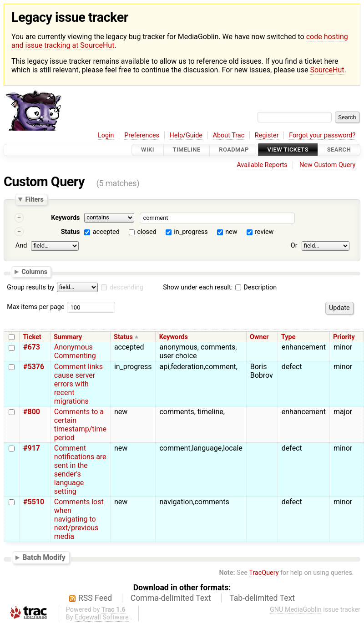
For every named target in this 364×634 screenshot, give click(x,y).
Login (106, 135)
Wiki (148, 150)
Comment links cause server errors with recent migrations (78, 384)
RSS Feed (95, 598)
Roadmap (234, 150)
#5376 (34, 367)
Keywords (65, 218)
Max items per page (35, 307)
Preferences (142, 135)
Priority (344, 337)
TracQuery (264, 573)
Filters (34, 199)
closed (147, 232)
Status (71, 232)
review (264, 232)
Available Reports (262, 165)
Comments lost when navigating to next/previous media (79, 519)
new (231, 232)
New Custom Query (327, 165)
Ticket (32, 337)
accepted (106, 232)
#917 (32, 448)
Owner (259, 337)
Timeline (187, 150)
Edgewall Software (102, 617)
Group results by (30, 287)
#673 (32, 347)
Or (294, 246)
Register (267, 135)
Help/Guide (186, 135)
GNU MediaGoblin (296, 610)
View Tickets (288, 150)
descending (126, 287)
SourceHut (327, 70)
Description (256, 287)
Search (339, 150)
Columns (34, 272)
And (21, 246)
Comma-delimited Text (171, 598)
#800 (32, 412)
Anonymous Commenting (75, 351)
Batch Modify (44, 557)
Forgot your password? (322, 135)
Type (288, 337)
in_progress (191, 232)
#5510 (34, 502)
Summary (68, 337)
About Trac (229, 135)
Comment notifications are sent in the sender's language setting (80, 470)
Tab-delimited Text (262, 598)
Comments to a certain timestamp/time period (80, 425)
